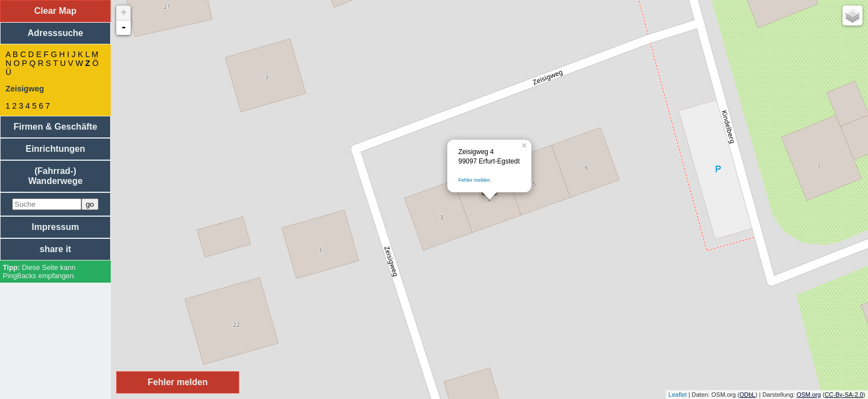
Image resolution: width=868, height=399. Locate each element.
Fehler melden (474, 180)
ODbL (748, 395)
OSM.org (809, 395)
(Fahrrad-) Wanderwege (55, 176)
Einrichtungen (55, 149)
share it (56, 249)
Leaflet (678, 395)
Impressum (55, 227)
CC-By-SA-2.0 (844, 395)
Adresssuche (56, 33)
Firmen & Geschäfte (55, 127)
